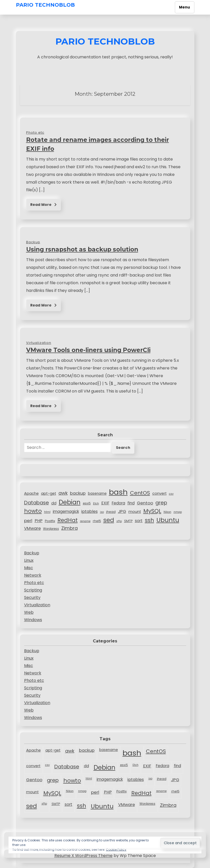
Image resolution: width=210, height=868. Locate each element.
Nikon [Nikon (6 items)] (167, 512)
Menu (185, 7)
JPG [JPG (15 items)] (122, 511)
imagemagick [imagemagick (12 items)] (66, 511)
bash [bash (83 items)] (118, 492)
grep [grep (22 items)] (161, 503)
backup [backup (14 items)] (78, 493)
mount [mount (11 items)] (135, 512)
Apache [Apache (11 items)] (31, 493)
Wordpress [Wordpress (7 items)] (51, 529)
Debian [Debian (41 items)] (70, 502)
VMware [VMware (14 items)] (32, 528)
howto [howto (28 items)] (33, 511)
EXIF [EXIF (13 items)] (105, 503)
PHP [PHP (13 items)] (39, 521)
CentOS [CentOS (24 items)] (140, 493)
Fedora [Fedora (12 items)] (118, 503)
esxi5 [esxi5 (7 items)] (87, 503)
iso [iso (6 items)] (102, 512)
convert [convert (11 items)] (159, 493)
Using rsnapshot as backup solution (82, 249)
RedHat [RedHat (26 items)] (68, 520)
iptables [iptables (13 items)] (89, 511)
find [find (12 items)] (131, 503)
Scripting (33, 590)
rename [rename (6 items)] (85, 521)
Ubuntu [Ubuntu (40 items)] (168, 520)
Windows (33, 620)
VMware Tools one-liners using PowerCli (88, 350)
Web (29, 612)
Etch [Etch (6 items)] (96, 504)
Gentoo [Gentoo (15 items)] (145, 503)
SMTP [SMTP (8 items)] (128, 521)
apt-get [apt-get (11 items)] (49, 493)
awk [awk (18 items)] (63, 493)
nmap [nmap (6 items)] (178, 512)
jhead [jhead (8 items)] (111, 512)
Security (32, 597)
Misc (29, 568)
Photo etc (34, 583)
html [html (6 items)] (47, 512)
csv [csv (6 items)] (171, 494)
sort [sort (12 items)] (139, 521)
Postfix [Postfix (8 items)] (50, 521)
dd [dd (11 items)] (54, 503)
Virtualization (37, 605)
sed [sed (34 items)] (109, 520)
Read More (43, 205)
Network (33, 575)
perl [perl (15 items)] (28, 521)
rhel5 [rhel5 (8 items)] (97, 521)
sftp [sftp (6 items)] (119, 521)
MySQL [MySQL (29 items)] (152, 511)
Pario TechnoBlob (45, 5)
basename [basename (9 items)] (97, 494)
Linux (29, 560)
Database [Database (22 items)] (37, 503)
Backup (32, 553)
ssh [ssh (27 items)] (149, 520)
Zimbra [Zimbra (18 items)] (69, 528)
